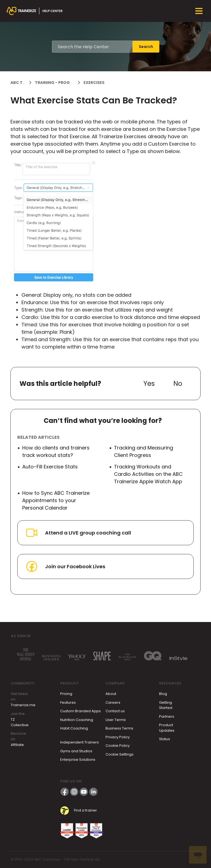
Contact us (115, 711)
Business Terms (119, 728)
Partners (167, 716)
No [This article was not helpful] (178, 384)
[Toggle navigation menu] (199, 11)
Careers (113, 702)
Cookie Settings (120, 754)
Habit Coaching (74, 728)
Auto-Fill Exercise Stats (50, 467)
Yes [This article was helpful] (149, 384)
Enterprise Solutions (78, 760)
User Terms (116, 720)
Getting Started (166, 705)
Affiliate (17, 745)
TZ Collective (20, 722)
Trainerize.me (23, 705)
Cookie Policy (118, 746)
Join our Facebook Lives (65, 566)
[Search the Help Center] (92, 47)
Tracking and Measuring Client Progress (144, 451)
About (111, 694)
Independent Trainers (80, 742)
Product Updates (167, 728)
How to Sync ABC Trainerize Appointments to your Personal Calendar (56, 500)
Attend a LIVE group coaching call (78, 533)
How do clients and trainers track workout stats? (56, 451)
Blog (163, 694)
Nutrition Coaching (77, 720)
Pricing (66, 694)
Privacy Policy (118, 737)
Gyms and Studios (76, 751)
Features (68, 702)
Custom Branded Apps (80, 711)
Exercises (94, 83)
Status (165, 739)
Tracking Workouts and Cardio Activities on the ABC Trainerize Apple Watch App (148, 474)
